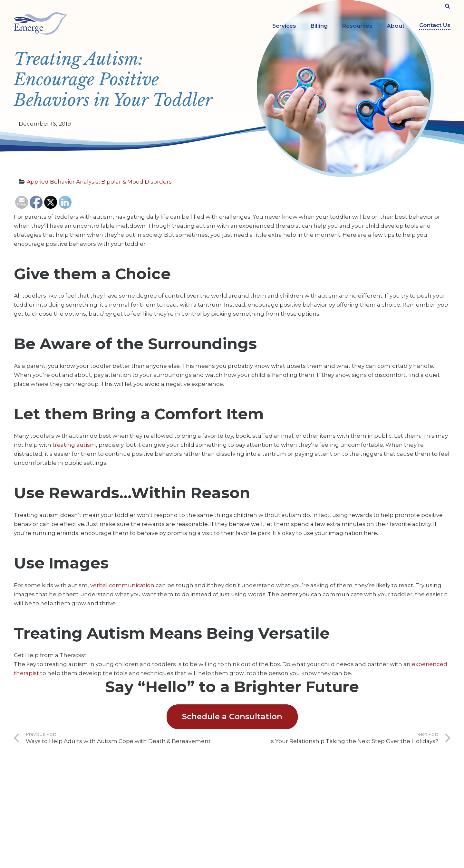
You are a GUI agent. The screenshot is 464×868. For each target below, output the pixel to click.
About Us (137, 787)
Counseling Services (263, 797)
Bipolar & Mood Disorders (136, 182)
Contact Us (435, 25)
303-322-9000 (47, 822)
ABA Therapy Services (265, 787)
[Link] (41, 24)
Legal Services (257, 817)
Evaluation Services (262, 807)
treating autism (74, 445)
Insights (136, 817)
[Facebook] (359, 790)
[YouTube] (378, 790)
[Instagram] (397, 791)
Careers (135, 797)
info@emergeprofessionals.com (65, 834)
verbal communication (122, 585)
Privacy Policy (143, 827)
